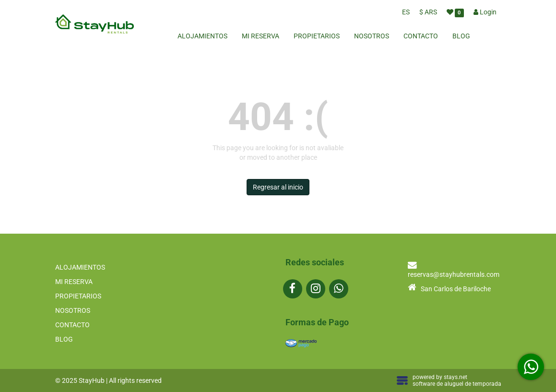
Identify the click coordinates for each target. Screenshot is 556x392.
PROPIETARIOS (317, 36)
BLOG (461, 36)
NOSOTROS (372, 36)
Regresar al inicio (278, 187)
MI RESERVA (260, 36)
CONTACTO (421, 36)
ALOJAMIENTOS (202, 36)
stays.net (455, 377)
